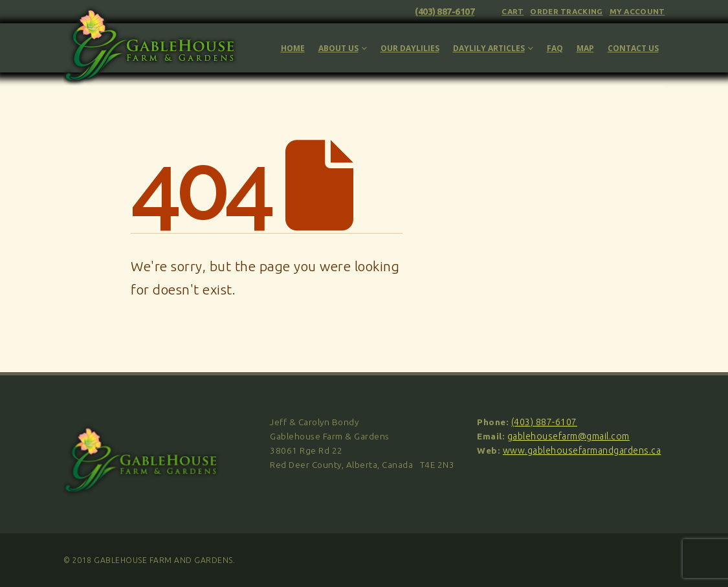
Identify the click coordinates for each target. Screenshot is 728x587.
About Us (338, 48)
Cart (513, 11)
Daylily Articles (489, 48)
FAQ (555, 48)
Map (585, 48)
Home (293, 48)
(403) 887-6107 (445, 12)
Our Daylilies (410, 48)
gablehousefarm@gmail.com (568, 436)
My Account (637, 11)
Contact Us (633, 48)
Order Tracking (566, 11)
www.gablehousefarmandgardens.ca (582, 450)
